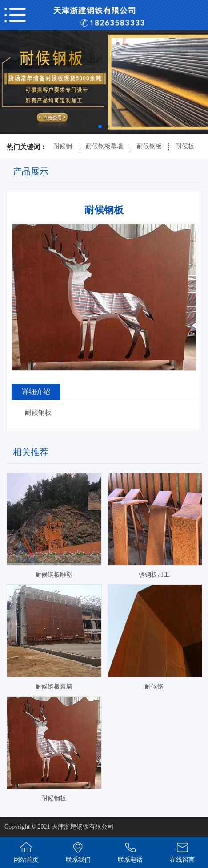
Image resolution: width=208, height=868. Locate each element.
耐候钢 (63, 146)
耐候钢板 (149, 146)
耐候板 (185, 146)
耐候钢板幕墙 (104, 146)
